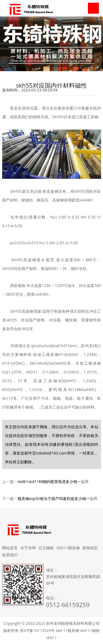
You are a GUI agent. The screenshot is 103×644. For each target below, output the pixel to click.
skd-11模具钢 (67, 630)
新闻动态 (90, 548)
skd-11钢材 (90, 630)
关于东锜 (28, 548)
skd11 (51, 638)
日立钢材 (46, 548)
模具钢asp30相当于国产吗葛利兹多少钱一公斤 (58, 498)
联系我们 (10, 555)
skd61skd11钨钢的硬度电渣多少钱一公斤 (53, 481)
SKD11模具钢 (68, 548)
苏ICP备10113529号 (37, 630)
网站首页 (10, 548)
